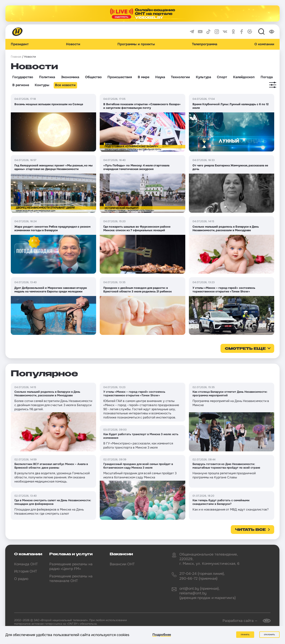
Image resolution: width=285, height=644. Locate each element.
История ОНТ (26, 571)
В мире (144, 77)
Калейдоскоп (244, 77)
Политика (47, 77)
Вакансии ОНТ (122, 564)
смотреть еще (245, 349)
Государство (23, 77)
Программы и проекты (136, 44)
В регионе (21, 85)
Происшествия (120, 77)
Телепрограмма (205, 44)
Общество (93, 77)
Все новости (65, 85)
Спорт (222, 77)
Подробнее (162, 635)
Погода (267, 77)
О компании (264, 44)
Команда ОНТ (26, 564)
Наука (160, 77)
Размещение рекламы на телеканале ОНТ (71, 578)
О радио (21, 579)
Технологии (180, 77)
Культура (203, 77)
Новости (73, 44)
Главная (16, 57)
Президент (20, 44)
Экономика (70, 77)
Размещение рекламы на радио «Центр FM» (71, 566)
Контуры (42, 85)
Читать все (250, 530)
